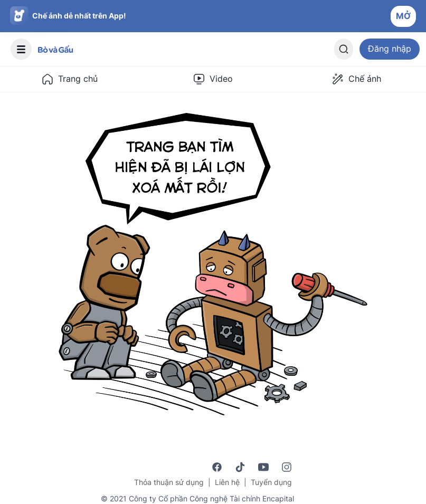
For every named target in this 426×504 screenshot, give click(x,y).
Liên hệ (227, 482)
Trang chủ (69, 79)
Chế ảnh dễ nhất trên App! (79, 16)
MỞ (403, 16)
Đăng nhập (390, 49)
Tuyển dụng (271, 482)
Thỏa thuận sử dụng (169, 482)
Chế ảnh (356, 79)
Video (213, 79)
